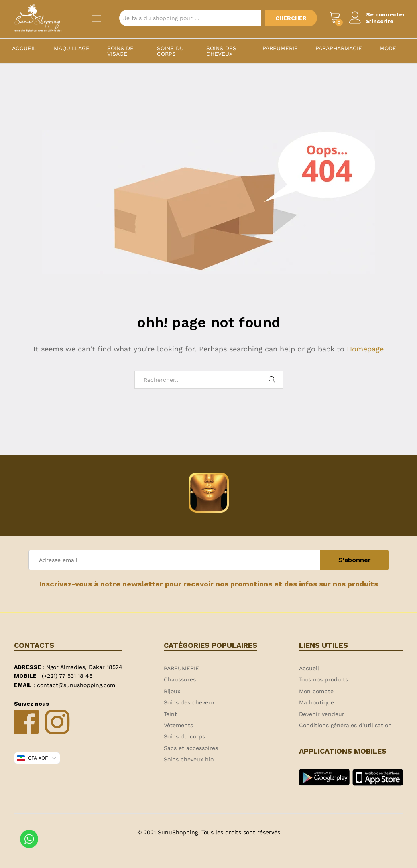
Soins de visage (120, 51)
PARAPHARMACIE (339, 48)
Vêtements (178, 725)
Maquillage (72, 48)
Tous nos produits (323, 679)
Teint (170, 714)
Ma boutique (316, 702)
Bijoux (172, 691)
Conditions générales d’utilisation (345, 725)
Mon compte (316, 691)
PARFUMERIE (280, 48)
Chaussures (180, 679)
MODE (388, 48)
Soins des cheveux (221, 51)
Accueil (24, 48)
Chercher (291, 18)
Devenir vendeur (322, 714)
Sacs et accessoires (191, 748)
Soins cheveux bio (189, 759)
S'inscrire (380, 21)
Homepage (365, 349)
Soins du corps (170, 51)
